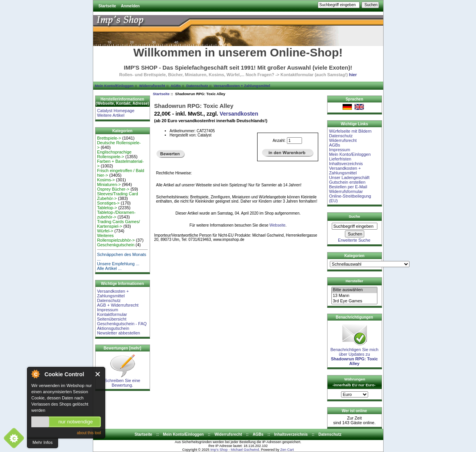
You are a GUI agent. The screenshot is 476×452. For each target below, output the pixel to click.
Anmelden (130, 6)
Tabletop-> (107, 208)
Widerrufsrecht (152, 86)
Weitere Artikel (111, 115)
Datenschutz (197, 86)
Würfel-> (105, 231)
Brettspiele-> (109, 138)
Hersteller (355, 281)
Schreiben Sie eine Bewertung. (122, 381)
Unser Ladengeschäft (349, 177)
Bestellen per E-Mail (348, 187)
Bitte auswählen (354, 290)
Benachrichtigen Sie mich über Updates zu (354, 355)
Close (98, 374)
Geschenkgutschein (116, 245)
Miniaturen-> (109, 184)
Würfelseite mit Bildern (350, 131)
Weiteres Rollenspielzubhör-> (116, 238)
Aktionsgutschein (113, 328)
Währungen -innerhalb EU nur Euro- (354, 382)
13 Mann (354, 296)
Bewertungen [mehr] (122, 348)
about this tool (89, 433)
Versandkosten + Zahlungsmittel (242, 86)
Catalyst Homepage (116, 111)
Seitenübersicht (112, 319)
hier (353, 75)
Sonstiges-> (108, 203)
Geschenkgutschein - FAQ (122, 324)
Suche (355, 216)
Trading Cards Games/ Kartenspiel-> (119, 224)
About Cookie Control (35, 374)
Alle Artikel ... (109, 268)
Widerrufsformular (346, 191)
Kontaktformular (112, 314)
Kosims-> (106, 180)
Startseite (107, 6)
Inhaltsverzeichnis (346, 164)
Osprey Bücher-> (113, 189)
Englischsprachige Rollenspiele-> (114, 154)
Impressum (107, 310)
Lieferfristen (340, 159)
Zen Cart (287, 450)
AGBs (176, 86)
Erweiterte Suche (354, 240)
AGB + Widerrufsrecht (118, 305)
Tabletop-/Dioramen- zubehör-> (116, 215)
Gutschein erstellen (347, 182)
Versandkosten (239, 114)
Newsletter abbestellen (119, 333)
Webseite (278, 225)
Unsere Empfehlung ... (118, 264)
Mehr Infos (43, 442)
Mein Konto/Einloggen (114, 86)
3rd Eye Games (354, 301)
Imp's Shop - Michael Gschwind (235, 450)
